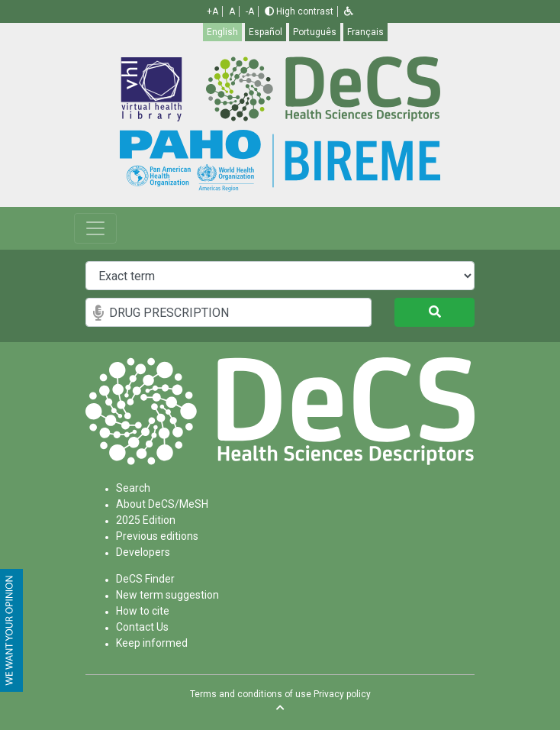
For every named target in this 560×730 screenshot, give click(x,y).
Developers (143, 552)
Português (315, 32)
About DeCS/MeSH (162, 504)
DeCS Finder (145, 579)
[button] (349, 11)
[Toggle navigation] (95, 228)
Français (365, 32)
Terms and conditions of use (251, 694)
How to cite (143, 611)
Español (266, 32)
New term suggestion (167, 595)
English (222, 32)
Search (133, 488)
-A (250, 11)
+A (212, 11)
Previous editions (157, 536)
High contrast (299, 11)
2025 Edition (146, 520)
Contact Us (142, 627)
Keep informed (152, 643)
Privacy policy (342, 694)
